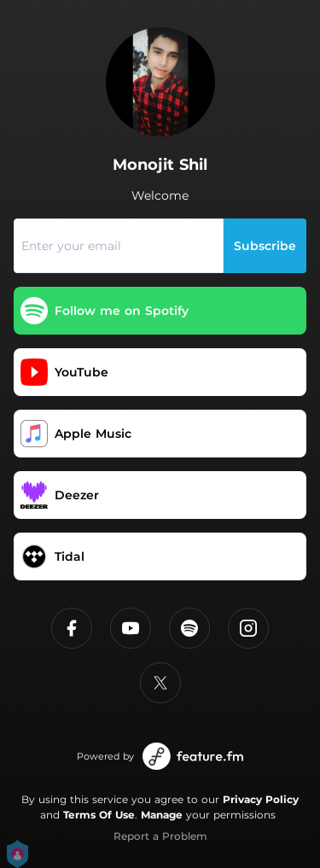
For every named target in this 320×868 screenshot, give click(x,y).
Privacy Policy (261, 799)
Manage (162, 815)
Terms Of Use (99, 815)
